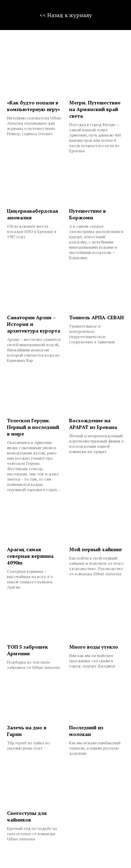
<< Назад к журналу (66, 15)
